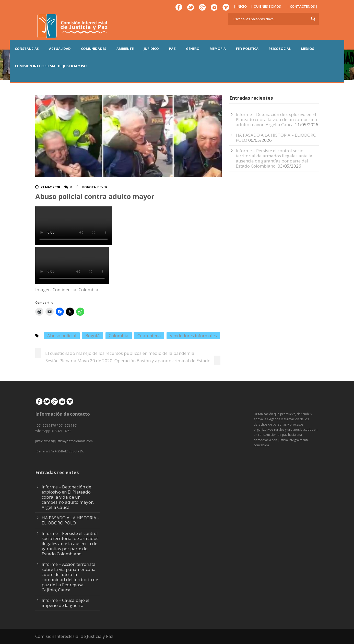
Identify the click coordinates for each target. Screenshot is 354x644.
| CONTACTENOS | (302, 6)
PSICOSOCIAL (280, 49)
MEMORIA (218, 49)
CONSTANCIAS (27, 49)
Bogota (89, 187)
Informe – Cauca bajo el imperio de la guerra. (66, 603)
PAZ (172, 49)
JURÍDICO (151, 49)
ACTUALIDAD (60, 49)
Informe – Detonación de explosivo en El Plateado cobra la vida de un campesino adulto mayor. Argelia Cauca (276, 119)
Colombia (119, 336)
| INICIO (240, 6)
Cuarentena (149, 336)
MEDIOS (308, 49)
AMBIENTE (125, 49)
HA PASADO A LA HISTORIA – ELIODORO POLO (276, 138)
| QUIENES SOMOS (266, 6)
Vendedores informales (193, 336)
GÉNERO (193, 49)
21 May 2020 (50, 187)
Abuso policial (62, 336)
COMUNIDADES (94, 49)
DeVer (102, 187)
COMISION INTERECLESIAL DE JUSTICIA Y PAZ (51, 66)
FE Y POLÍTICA (247, 49)
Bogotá (93, 336)
